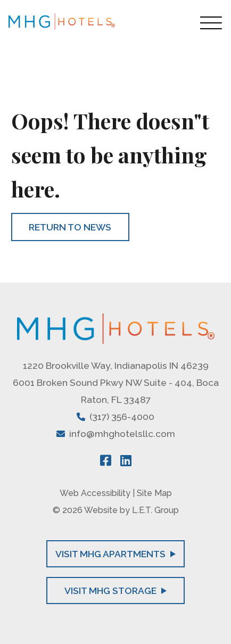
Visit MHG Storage (115, 591)
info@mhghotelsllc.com (122, 434)
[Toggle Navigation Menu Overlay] (211, 23)
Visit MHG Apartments (115, 554)
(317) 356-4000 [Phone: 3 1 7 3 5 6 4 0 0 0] (122, 416)
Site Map (154, 493)
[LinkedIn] (126, 460)
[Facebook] (106, 460)
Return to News (70, 227)
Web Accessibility (95, 493)
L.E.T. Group (155, 510)
